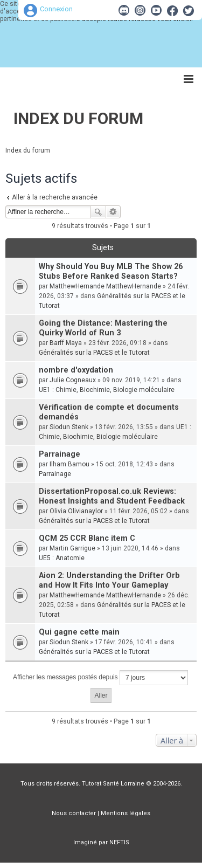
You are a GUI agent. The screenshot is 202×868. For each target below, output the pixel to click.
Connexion (56, 9)
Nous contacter (74, 813)
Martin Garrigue (72, 548)
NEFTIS (119, 842)
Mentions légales (126, 813)
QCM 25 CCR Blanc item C (87, 538)
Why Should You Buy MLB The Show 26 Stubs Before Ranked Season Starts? (111, 271)
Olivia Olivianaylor (76, 511)
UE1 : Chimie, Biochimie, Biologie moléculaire (107, 390)
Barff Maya (66, 343)
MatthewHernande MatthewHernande (105, 286)
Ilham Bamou (69, 464)
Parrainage (60, 454)
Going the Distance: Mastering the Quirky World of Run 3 (103, 328)
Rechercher (98, 212)
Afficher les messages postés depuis (100, 678)
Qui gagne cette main (79, 632)
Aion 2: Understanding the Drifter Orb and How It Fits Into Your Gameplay (109, 580)
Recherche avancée (113, 212)
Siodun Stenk (69, 427)
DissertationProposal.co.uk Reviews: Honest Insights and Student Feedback (112, 496)
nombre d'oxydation (76, 370)
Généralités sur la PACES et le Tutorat (94, 353)
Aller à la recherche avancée (55, 197)
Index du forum (78, 118)
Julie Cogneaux (73, 380)
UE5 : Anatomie (62, 558)
